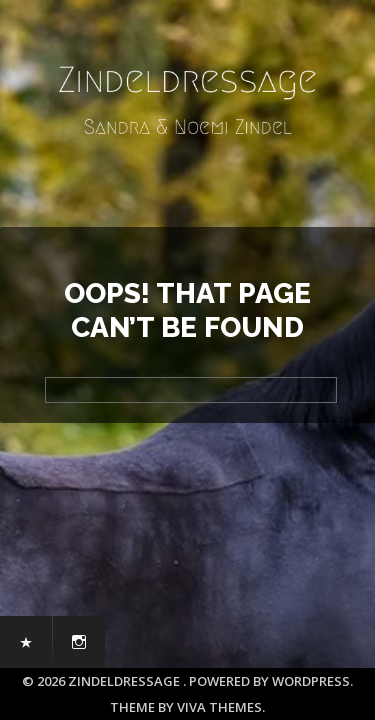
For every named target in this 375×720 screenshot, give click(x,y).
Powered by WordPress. (271, 681)
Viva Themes (219, 707)
